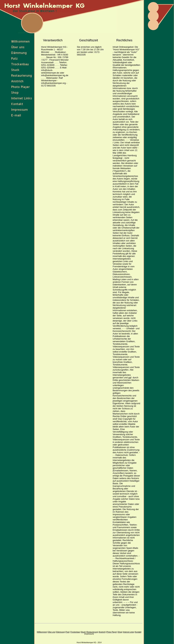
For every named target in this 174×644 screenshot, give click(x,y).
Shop (120, 632)
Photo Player (112, 632)
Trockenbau (75, 632)
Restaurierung (92, 632)
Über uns (52, 632)
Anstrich (102, 632)
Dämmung (60, 632)
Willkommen (42, 632)
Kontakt (138, 632)
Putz (68, 632)
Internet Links (129, 632)
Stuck (83, 632)
